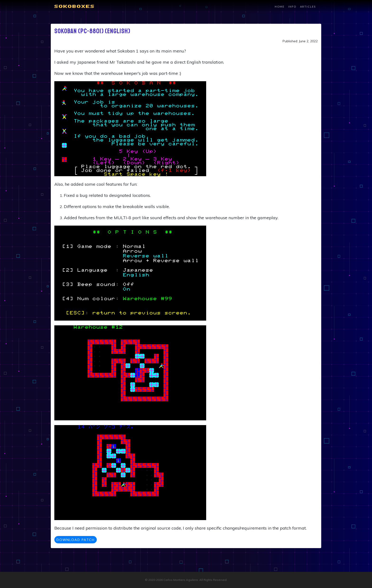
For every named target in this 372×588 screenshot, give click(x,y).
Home (280, 7)
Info (292, 7)
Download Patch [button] (76, 540)
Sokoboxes (75, 7)
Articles (308, 7)
